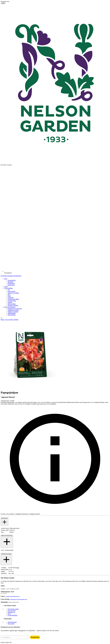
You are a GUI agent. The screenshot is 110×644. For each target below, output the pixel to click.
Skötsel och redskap (13, 293)
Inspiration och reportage (15, 309)
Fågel (9, 296)
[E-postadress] (15, 637)
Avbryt (3, 3)
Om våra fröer (12, 611)
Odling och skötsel (13, 312)
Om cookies (11, 624)
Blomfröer (11, 282)
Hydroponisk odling (13, 299)
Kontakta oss (11, 612)
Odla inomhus (12, 304)
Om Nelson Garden (6, 276)
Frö (9, 290)
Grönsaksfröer (12, 280)
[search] (1, 318)
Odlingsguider (12, 313)
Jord (9, 294)
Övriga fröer (11, 285)
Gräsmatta (11, 298)
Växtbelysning (12, 301)
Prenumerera (35, 637)
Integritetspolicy (12, 622)
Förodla (10, 302)
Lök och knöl (11, 291)
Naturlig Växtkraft (13, 305)
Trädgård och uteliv (13, 310)
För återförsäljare (16, 276)
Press (9, 614)
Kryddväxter (11, 283)
